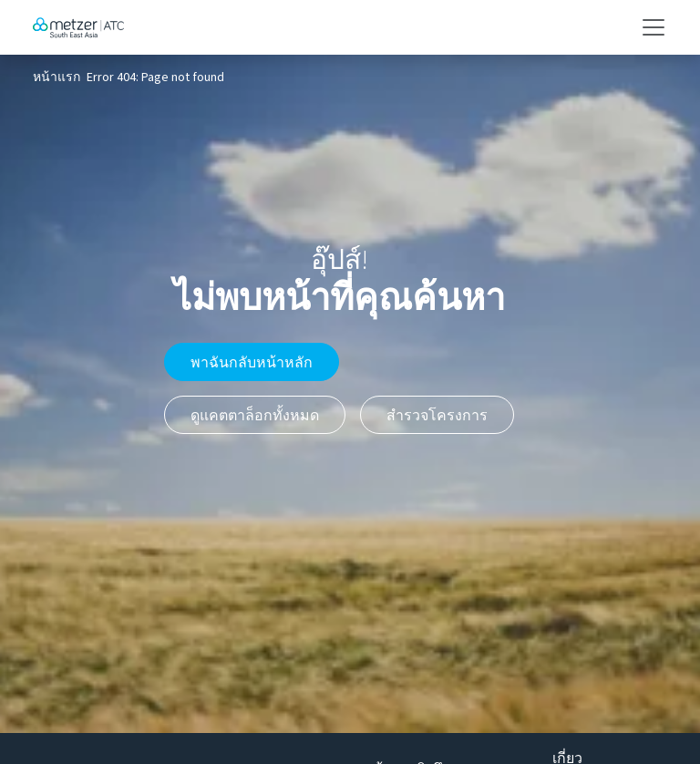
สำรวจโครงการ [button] (437, 415)
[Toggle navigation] (648, 27)
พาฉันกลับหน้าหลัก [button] (252, 362)
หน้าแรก (57, 77)
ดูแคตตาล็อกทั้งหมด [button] (255, 415)
